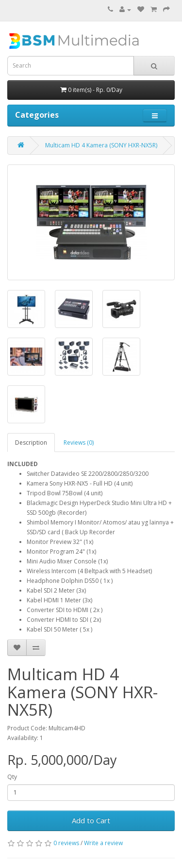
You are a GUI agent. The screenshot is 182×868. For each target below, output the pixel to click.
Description (31, 443)
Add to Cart (91, 820)
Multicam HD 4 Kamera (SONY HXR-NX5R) (101, 145)
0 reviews (66, 843)
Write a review (103, 843)
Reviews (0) (79, 443)
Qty (12, 777)
